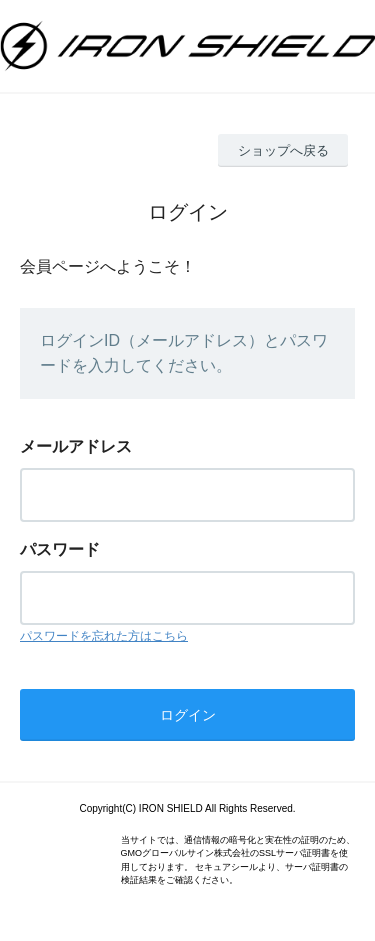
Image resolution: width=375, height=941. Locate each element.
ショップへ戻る (283, 150)
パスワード (60, 549)
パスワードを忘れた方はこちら (104, 636)
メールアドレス (76, 446)
